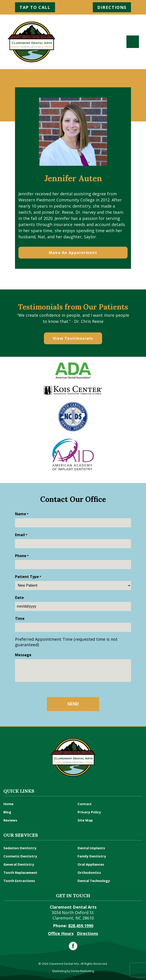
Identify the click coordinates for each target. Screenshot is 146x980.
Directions (112, 7)
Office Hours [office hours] (61, 933)
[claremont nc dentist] (31, 42)
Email (21, 535)
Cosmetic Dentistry (20, 856)
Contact (85, 804)
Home (8, 804)
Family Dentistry (92, 856)
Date (19, 598)
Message (23, 655)
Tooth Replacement (20, 872)
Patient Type (28, 577)
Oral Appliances (91, 864)
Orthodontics (89, 872)
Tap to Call (35, 7)
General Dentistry (19, 864)
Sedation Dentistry (20, 848)
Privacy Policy (89, 812)
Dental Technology (94, 881)
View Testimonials (73, 338)
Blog (7, 812)
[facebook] (73, 946)
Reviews (10, 820)
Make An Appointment (73, 253)
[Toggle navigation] (133, 42)
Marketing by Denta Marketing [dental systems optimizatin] (73, 971)
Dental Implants (91, 848)
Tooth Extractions (19, 881)
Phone (22, 556)
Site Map (85, 820)
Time (20, 618)
